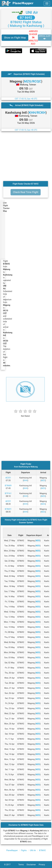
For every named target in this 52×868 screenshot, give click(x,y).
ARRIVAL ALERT (45, 37)
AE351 (8, 478)
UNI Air (32, 12)
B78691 (8, 509)
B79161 (8, 493)
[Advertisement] (26, 62)
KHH (26, 480)
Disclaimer (33, 865)
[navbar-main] (47, 3)
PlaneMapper (12, 850)
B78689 (8, 486)
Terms (22, 865)
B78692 (42, 850)
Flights (24, 850)
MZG (43, 480)
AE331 (8, 501)
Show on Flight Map (15, 38)
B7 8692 (26, 18)
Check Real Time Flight (26, 192)
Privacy (43, 865)
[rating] (25, 415)
